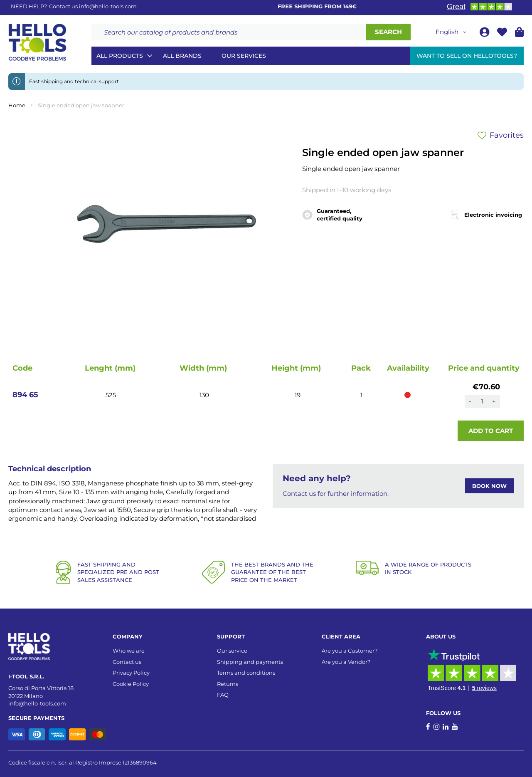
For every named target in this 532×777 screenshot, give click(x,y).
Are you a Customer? (350, 651)
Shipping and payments (250, 662)
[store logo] (37, 42)
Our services (244, 56)
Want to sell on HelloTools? (467, 56)
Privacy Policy (131, 673)
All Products (120, 56)
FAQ (223, 695)
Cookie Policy (131, 684)
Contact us (127, 662)
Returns (228, 684)
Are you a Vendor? (346, 662)
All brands (182, 56)
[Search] (388, 32)
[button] (452, 32)
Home (17, 105)
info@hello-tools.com (108, 6)
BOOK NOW (489, 486)
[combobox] (229, 32)
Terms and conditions (246, 673)
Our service (232, 651)
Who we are (129, 651)
